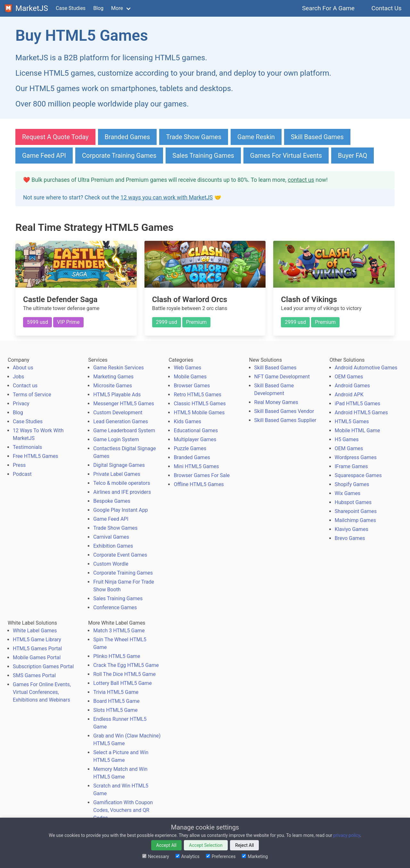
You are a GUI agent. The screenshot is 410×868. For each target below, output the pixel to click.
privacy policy (347, 835)
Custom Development (118, 413)
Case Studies (71, 8)
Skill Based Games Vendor (284, 411)
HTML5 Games (352, 421)
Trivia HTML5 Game (116, 692)
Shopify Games (352, 484)
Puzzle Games (190, 448)
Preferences (221, 856)
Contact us (25, 386)
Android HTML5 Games (361, 413)
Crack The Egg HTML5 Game (126, 665)
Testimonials (27, 447)
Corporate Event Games (120, 555)
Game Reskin (256, 137)
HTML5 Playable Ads (117, 395)
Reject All (244, 845)
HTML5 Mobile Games (199, 413)
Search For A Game (328, 8)
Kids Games (187, 421)
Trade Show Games (194, 137)
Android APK (349, 395)
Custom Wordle (111, 564)
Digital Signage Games (119, 465)
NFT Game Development (282, 377)
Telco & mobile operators (122, 483)
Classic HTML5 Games (200, 404)
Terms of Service (32, 395)
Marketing (255, 856)
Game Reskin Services (119, 368)
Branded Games (127, 137)
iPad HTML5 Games (357, 404)
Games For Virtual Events (286, 156)
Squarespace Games (358, 475)
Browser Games (192, 386)
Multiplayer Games (195, 439)
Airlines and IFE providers (122, 492)
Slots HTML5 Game (115, 710)
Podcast (22, 474)
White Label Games (35, 631)
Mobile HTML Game (357, 430)
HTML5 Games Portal (37, 649)
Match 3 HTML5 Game (119, 631)
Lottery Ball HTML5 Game (123, 683)
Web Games (187, 368)
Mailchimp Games (355, 520)
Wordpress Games (356, 457)
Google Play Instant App (120, 510)
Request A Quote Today (55, 137)
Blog (98, 8)
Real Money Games (276, 402)
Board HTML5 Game (116, 701)
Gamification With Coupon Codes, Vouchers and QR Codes (123, 810)
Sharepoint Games (356, 511)
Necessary (156, 856)
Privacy (21, 404)
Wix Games (348, 493)
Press (19, 465)
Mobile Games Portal (37, 657)
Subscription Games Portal (43, 666)
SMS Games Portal (34, 675)
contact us (301, 180)
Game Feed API (44, 156)
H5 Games (347, 439)
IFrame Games (351, 466)
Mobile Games (190, 377)
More (117, 8)
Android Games (352, 386)
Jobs (18, 377)
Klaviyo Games (352, 529)
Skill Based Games (317, 137)
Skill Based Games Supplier (285, 420)
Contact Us (386, 8)
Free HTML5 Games (36, 456)
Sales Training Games (203, 156)
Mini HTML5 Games (196, 466)
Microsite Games (113, 386)
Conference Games (115, 607)
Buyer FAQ (353, 156)
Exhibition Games (113, 546)
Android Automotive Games (366, 368)
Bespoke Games (112, 501)
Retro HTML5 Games (197, 395)
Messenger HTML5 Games (124, 404)
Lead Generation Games (121, 421)
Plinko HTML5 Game (117, 656)
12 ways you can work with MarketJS (167, 198)
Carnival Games (111, 537)
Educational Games (196, 430)
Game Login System (116, 439)
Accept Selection (206, 845)
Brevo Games (350, 538)
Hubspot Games (353, 502)
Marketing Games (113, 377)
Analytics (188, 856)
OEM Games (349, 377)
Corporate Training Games (119, 156)
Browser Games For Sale (202, 475)
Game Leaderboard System (124, 430)
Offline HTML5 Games (199, 484)
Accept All (166, 845)
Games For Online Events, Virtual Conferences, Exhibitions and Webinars (42, 692)
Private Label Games (117, 474)
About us (23, 368)
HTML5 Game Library (37, 640)
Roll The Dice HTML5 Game (124, 674)
